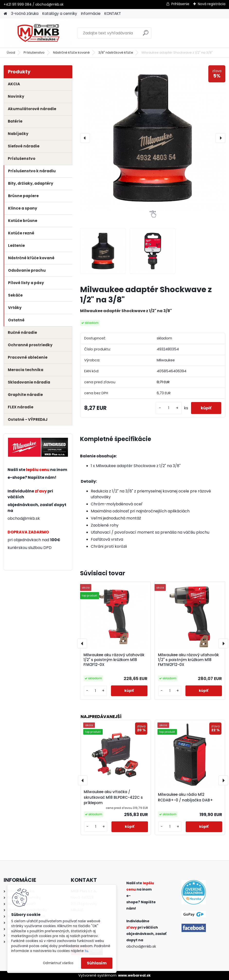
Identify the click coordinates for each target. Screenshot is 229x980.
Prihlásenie (180, 4)
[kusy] (169, 408)
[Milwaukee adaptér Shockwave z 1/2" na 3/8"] (153, 138)
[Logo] (37, 33)
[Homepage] (5, 14)
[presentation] (85, 138)
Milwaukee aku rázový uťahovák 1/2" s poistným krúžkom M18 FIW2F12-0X (114, 660)
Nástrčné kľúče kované (71, 53)
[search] (146, 35)
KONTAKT (113, 14)
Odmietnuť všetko (58, 963)
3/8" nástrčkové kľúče (116, 53)
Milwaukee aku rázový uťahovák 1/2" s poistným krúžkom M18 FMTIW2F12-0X (188, 660)
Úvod (11, 53)
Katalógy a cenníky (60, 14)
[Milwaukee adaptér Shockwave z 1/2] (103, 251)
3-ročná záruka (25, 14)
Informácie (91, 14)
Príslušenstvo (34, 53)
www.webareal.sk (134, 975)
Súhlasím (97, 963)
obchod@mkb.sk (24, 518)
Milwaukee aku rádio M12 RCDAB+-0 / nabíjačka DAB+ (185, 797)
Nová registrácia (212, 4)
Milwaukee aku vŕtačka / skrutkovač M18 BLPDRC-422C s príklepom (113, 797)
